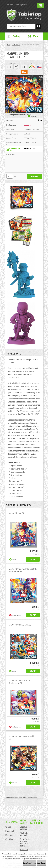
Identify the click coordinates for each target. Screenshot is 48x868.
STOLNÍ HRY (16, 45)
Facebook (10, 831)
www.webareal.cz (30, 798)
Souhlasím (41, 863)
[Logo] (24, 15)
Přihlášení (10, 5)
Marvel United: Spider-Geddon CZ (22, 738)
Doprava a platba (23, 828)
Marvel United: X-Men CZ (20, 625)
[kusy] (10, 176)
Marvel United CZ (17, 513)
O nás (8, 827)
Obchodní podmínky (24, 834)
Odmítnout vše (29, 863)
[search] (39, 27)
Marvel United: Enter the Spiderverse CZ (20, 682)
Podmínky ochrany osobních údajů (24, 842)
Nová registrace (21, 5)
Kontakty (9, 835)
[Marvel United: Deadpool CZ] (24, 76)
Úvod (8, 45)
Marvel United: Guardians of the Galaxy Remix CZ (23, 570)
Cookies (9, 839)
